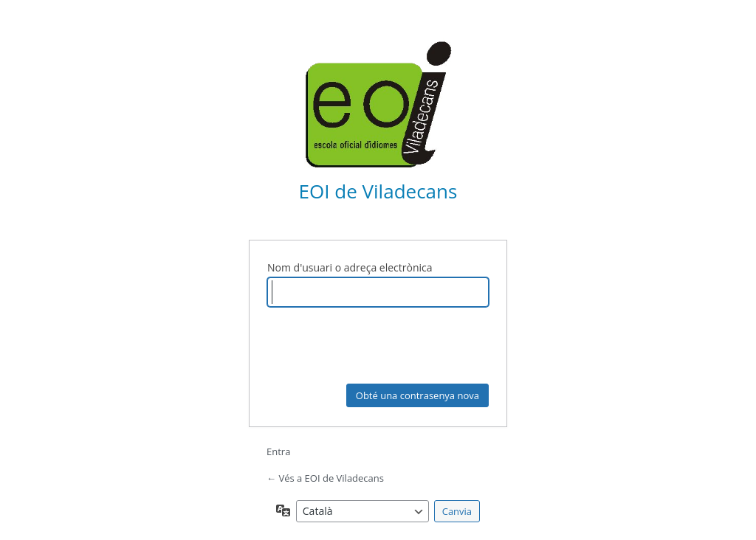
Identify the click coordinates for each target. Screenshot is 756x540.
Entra (278, 451)
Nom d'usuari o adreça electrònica (350, 267)
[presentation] (379, 347)
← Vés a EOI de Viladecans (325, 478)
